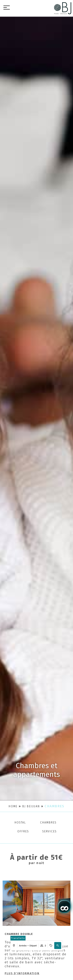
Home (13, 806)
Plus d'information (22, 973)
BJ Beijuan (31, 806)
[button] (58, 946)
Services (49, 831)
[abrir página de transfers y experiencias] (18, 938)
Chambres (48, 823)
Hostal (20, 823)
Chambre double (19, 934)
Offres (23, 831)
